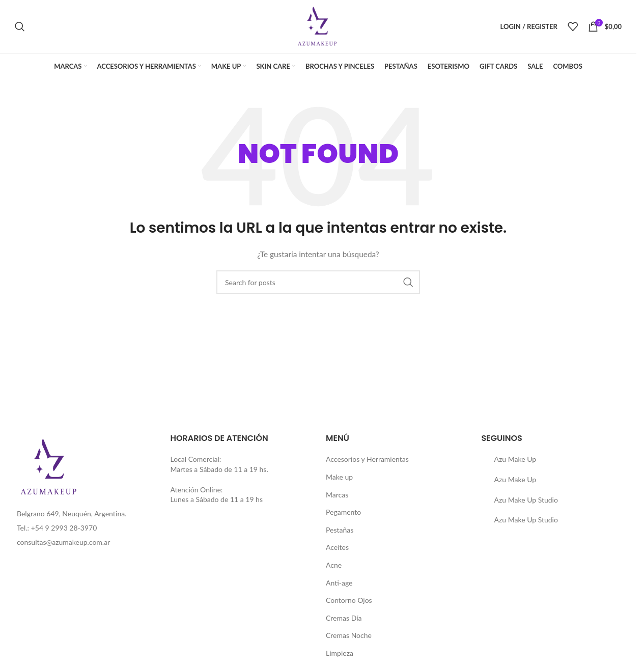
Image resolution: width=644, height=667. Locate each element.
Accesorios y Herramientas (367, 459)
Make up (339, 477)
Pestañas (340, 530)
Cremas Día (344, 618)
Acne (334, 565)
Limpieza (340, 653)
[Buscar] (20, 26)
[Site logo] (318, 26)
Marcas (337, 495)
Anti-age (339, 583)
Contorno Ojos (349, 600)
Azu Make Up (515, 459)
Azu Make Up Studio (526, 500)
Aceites (337, 547)
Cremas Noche (349, 635)
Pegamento (343, 512)
